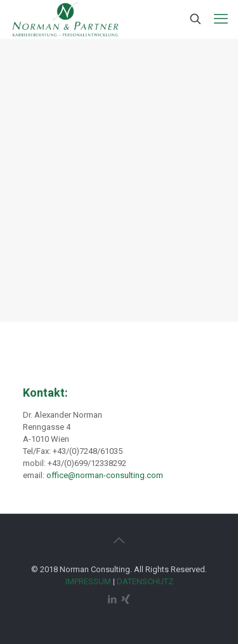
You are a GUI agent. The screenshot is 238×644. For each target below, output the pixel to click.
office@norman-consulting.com (105, 475)
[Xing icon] (126, 599)
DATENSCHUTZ (145, 581)
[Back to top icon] (119, 540)
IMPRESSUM (88, 581)
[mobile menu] (221, 19)
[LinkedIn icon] (113, 599)
